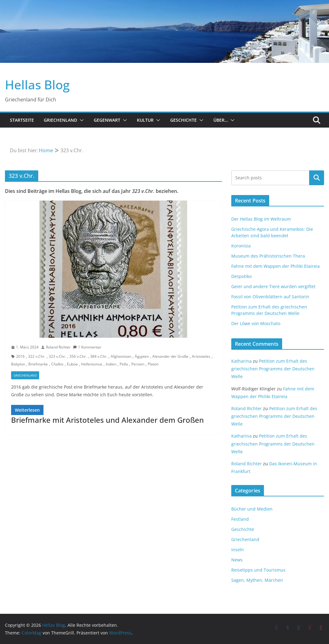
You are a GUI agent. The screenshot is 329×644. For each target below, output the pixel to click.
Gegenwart (107, 120)
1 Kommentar (87, 347)
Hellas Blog (37, 85)
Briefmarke (38, 364)
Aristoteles (201, 356)
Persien (138, 364)
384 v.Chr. (99, 356)
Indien (111, 364)
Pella (124, 364)
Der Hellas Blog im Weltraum (261, 219)
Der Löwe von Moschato (256, 323)
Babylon (18, 364)
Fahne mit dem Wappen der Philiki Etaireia (276, 266)
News (237, 560)
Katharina (241, 361)
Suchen (317, 178)
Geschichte (183, 120)
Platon (153, 364)
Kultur (145, 120)
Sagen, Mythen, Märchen (257, 580)
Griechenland (60, 120)
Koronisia (241, 246)
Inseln (238, 550)
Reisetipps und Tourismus (258, 570)
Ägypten (142, 356)
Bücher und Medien (252, 509)
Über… (221, 120)
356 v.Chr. (78, 356)
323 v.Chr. (57, 356)
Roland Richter (58, 347)
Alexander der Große (170, 356)
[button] (80, 120)
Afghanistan (121, 356)
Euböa (72, 364)
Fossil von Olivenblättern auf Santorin (270, 297)
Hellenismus (92, 364)
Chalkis (57, 364)
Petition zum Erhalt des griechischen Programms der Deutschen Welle (273, 369)
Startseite (22, 120)
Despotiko (241, 276)
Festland (240, 519)
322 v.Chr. (37, 356)
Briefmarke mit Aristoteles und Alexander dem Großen (107, 420)
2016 (20, 356)
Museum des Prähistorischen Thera (268, 256)
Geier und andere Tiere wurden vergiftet (273, 286)
